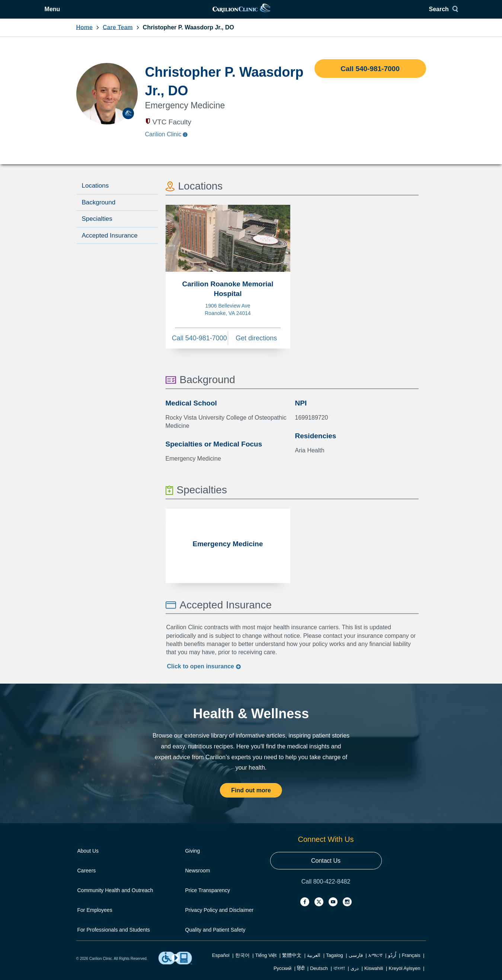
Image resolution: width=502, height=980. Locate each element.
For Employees (95, 919)
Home (84, 37)
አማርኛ (375, 965)
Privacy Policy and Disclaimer (220, 919)
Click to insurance (204, 676)
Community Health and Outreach (115, 900)
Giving (193, 860)
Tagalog (335, 965)
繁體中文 (292, 965)
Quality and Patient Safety (215, 939)
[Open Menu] (90, 14)
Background (99, 212)
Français (411, 965)
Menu (95, 14)
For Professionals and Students (114, 939)
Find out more (251, 800)
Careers (87, 880)
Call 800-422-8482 (326, 891)
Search (409, 14)
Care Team (118, 37)
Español (221, 965)
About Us (88, 860)
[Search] (412, 14)
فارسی (356, 965)
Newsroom (198, 880)
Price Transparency (208, 900)
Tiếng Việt (266, 965)
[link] (250, 14)
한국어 (242, 965)
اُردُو (392, 965)
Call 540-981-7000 (370, 78)
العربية (314, 965)
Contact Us (326, 870)
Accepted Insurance (110, 245)
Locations (95, 195)
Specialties (97, 228)
